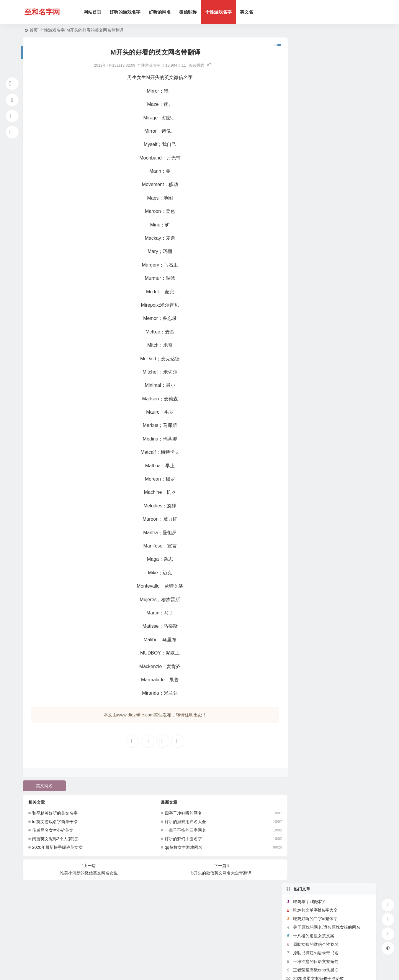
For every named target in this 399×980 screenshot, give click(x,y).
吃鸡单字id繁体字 (309, 56)
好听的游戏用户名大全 (181, 822)
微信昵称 (189, 12)
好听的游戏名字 (126, 12)
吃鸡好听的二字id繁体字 (315, 73)
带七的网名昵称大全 (312, 175)
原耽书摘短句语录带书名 (316, 107)
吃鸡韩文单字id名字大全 (315, 64)
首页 (34, 30)
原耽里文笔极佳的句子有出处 (320, 201)
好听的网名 (161, 12)
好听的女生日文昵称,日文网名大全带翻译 (331, 235)
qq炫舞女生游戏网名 (179, 847)
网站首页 (93, 12)
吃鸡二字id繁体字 (309, 252)
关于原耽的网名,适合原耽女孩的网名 (327, 81)
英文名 (247, 12)
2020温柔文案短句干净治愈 (318, 133)
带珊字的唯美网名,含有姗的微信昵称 (327, 167)
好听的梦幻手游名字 (179, 839)
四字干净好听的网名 (179, 813)
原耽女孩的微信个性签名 (316, 98)
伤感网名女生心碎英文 (53, 830)
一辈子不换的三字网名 (181, 830)
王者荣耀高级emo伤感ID (316, 124)
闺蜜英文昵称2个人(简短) (55, 839)
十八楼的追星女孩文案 (314, 90)
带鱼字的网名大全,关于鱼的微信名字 (327, 141)
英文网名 (44, 786)
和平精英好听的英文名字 (55, 813)
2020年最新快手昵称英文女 (57, 847)
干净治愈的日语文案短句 (316, 116)
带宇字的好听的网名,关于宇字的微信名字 (331, 227)
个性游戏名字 (219, 12)
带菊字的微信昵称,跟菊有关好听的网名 (329, 244)
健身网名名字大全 (310, 193)
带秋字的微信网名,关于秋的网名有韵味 (329, 218)
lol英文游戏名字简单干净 (55, 822)
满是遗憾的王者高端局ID (316, 150)
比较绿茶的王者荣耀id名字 (317, 184)
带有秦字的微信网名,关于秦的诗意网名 (329, 210)
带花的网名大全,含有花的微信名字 (325, 158)
